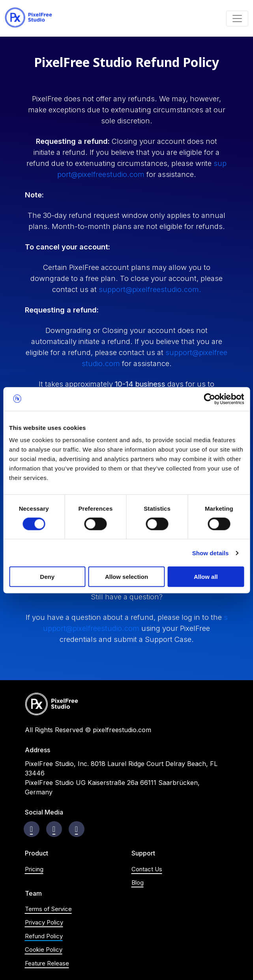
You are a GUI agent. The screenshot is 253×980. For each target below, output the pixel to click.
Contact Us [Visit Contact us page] (147, 869)
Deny (47, 577)
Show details (211, 553)
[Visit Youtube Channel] (76, 829)
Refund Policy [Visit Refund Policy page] (44, 936)
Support (143, 853)
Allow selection (126, 577)
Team (33, 894)
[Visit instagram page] (54, 829)
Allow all (206, 577)
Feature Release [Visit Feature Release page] (47, 963)
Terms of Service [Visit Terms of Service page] (48, 909)
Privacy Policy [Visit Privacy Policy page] (44, 922)
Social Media (44, 812)
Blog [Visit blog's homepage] (138, 882)
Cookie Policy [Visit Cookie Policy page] (44, 949)
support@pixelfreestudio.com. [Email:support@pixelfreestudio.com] (150, 289)
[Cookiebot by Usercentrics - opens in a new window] (209, 399)
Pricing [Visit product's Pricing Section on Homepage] (34, 869)
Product (37, 853)
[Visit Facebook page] (31, 829)
